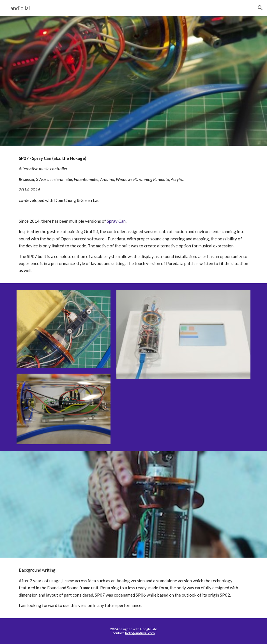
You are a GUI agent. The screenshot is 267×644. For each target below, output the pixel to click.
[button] (260, 8)
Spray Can (116, 221)
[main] (134, 215)
